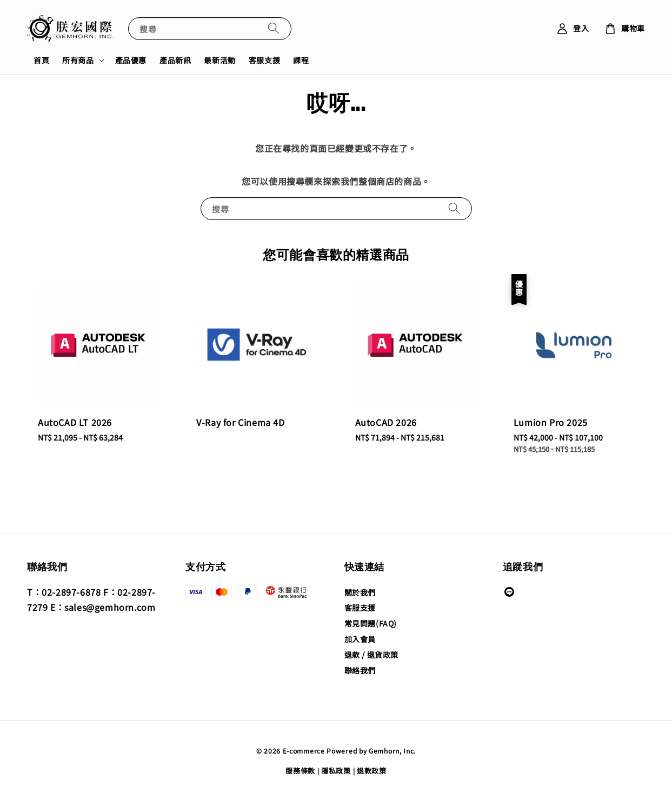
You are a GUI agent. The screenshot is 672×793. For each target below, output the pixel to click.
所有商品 (78, 60)
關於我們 (360, 593)
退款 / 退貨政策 (371, 655)
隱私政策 (336, 771)
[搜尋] (274, 28)
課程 (301, 60)
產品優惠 (131, 60)
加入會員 (360, 639)
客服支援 (264, 60)
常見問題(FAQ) (371, 623)
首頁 (41, 60)
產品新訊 (175, 60)
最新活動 (219, 60)
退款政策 (372, 771)
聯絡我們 (360, 670)
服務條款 (300, 771)
